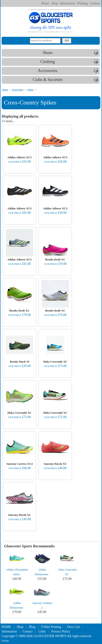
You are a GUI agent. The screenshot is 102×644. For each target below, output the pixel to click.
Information (68, 3)
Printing (82, 3)
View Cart (73, 627)
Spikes (30, 90)
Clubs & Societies (66, 80)
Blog (32, 627)
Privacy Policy (61, 631)
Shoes (71, 53)
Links (42, 631)
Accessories (69, 71)
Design (5, 641)
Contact (95, 3)
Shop (55, 3)
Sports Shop (18, 90)
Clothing (70, 62)
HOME (6, 627)
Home (45, 3)
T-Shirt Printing (51, 627)
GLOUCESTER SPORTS (50, 636)
